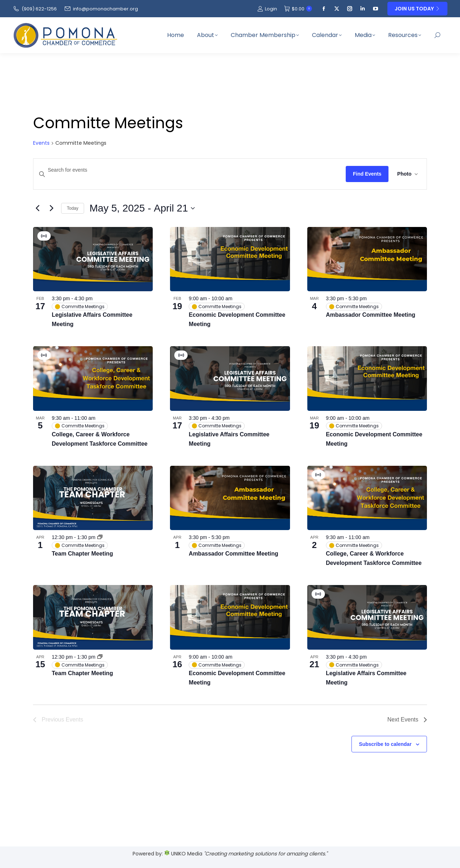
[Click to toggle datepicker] (142, 208)
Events (41, 143)
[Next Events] (51, 208)
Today (73, 208)
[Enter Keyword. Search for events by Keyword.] (190, 170)
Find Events (367, 174)
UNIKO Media (183, 854)
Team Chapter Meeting (82, 554)
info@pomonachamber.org (101, 9)
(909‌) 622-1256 (35, 9)
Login (267, 9)
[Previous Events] (37, 208)
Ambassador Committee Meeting (371, 315)
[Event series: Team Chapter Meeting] (100, 537)
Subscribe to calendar (385, 744)
